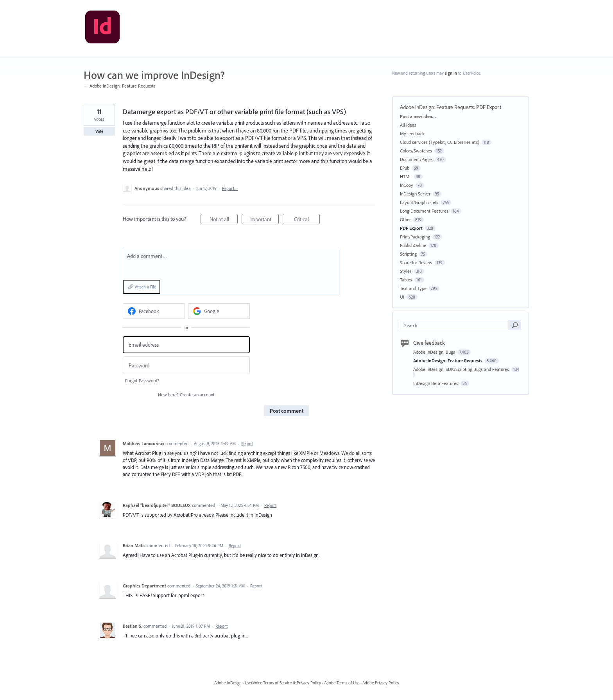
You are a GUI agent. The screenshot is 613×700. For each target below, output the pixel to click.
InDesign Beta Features (436, 383)
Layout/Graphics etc (419, 202)
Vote (99, 131)
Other (405, 219)
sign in (451, 73)
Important (264, 220)
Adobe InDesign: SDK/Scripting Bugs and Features (462, 369)
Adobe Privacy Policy (381, 683)
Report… (230, 188)
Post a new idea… (418, 116)
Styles (406, 271)
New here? (186, 395)
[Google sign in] (219, 311)
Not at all (224, 220)
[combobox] (456, 325)
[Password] (186, 365)
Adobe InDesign (228, 683)
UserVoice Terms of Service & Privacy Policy (283, 683)
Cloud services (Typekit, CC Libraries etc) (440, 142)
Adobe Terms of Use (342, 683)
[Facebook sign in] (154, 311)
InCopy (407, 185)
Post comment (287, 411)
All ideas (408, 125)
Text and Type (413, 288)
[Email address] (186, 345)
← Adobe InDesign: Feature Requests (120, 86)
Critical (307, 220)
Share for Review (416, 262)
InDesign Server (415, 194)
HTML (406, 176)
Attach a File (145, 287)
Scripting (408, 254)
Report (247, 444)
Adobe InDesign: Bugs (435, 352)
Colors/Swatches (416, 151)
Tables (406, 280)
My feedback (412, 133)
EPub (405, 168)
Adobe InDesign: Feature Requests (437, 107)
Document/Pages (416, 159)
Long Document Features (424, 211)
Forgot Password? (142, 380)
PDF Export (489, 107)
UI (402, 297)
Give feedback (429, 343)
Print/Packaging (415, 237)
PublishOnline (413, 245)
